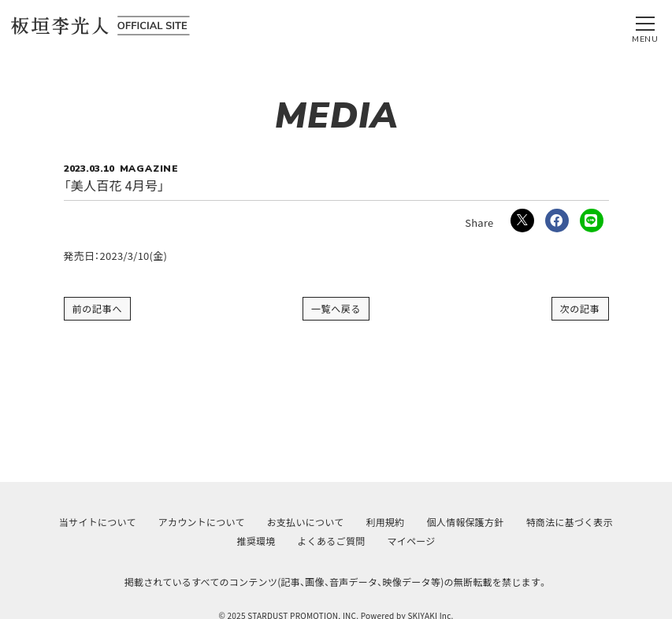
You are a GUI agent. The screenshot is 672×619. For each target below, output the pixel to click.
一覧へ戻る (336, 308)
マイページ (411, 541)
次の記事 (580, 308)
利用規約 (385, 522)
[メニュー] (645, 26)
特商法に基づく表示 (570, 522)
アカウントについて (202, 522)
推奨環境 (256, 541)
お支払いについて (306, 522)
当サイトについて (98, 522)
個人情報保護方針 (466, 522)
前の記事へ (98, 308)
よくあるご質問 (332, 541)
